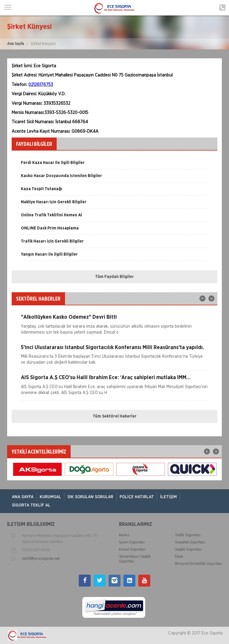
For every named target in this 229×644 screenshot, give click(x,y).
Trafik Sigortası (188, 535)
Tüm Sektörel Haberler (115, 416)
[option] (114, 165)
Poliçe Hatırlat (137, 497)
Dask (179, 557)
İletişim (168, 497)
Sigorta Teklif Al (31, 505)
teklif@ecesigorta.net (41, 559)
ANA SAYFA (23, 497)
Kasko (124, 535)
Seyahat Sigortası (190, 542)
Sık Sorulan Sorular (90, 497)
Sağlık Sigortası (188, 550)
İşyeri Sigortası (132, 542)
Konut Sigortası (132, 550)
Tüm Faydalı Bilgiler (114, 277)
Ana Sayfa (16, 44)
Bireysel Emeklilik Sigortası (198, 564)
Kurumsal (50, 497)
